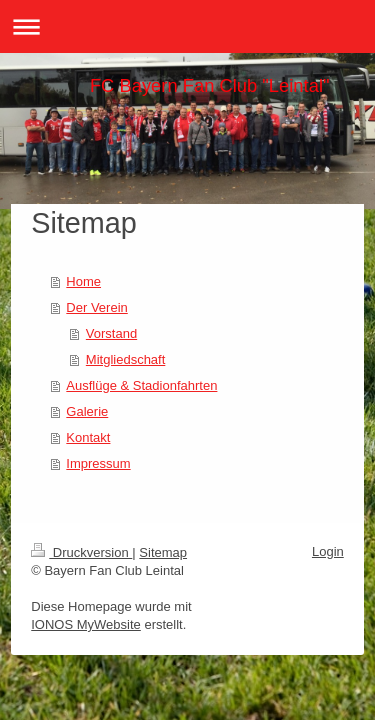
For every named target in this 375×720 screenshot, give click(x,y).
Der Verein (96, 307)
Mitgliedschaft (125, 359)
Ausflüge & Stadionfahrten (141, 385)
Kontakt (88, 437)
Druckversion (81, 552)
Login (328, 551)
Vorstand (111, 333)
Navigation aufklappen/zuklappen (187, 26)
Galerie (87, 411)
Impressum (98, 463)
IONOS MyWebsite (86, 624)
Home (83, 281)
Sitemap (163, 552)
